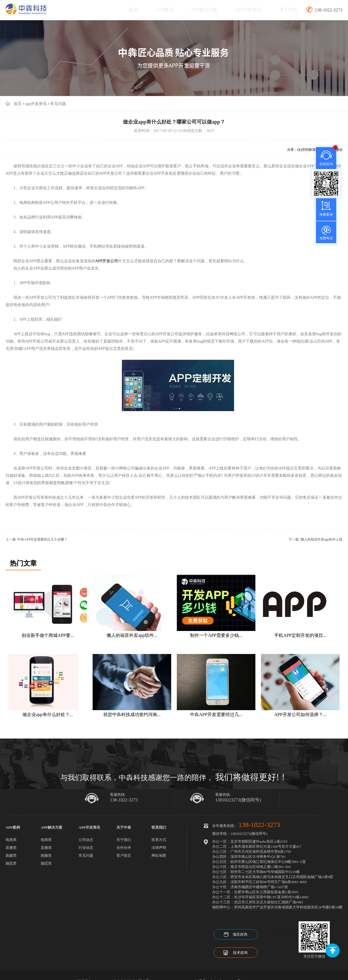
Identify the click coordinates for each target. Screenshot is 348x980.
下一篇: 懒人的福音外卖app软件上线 (315, 539)
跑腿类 (11, 855)
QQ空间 (303, 150)
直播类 (11, 848)
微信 (339, 150)
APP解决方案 (204, 10)
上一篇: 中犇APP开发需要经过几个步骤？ (36, 539)
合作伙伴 (124, 848)
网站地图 (159, 855)
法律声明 (159, 848)
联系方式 (159, 840)
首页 (133, 10)
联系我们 (159, 827)
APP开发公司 (107, 261)
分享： (292, 150)
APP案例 (164, 10)
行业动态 (86, 848)
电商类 (11, 840)
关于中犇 (288, 10)
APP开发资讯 (248, 10)
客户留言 (124, 855)
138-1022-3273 (124, 800)
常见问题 (58, 104)
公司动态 (86, 840)
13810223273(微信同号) (238, 800)
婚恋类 (11, 863)
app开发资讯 (36, 104)
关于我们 (124, 840)
